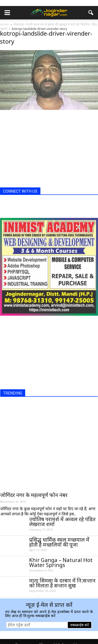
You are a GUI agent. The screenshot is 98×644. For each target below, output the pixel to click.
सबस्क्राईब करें (80, 625)
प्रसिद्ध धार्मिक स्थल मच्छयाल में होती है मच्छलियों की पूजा (59, 542)
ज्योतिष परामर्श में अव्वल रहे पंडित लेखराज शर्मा (62, 522)
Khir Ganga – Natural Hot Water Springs (61, 563)
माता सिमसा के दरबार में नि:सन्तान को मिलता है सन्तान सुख (62, 583)
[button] (91, 13)
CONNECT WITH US (20, 191)
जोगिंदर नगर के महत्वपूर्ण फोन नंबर (34, 495)
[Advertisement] (37, 153)
